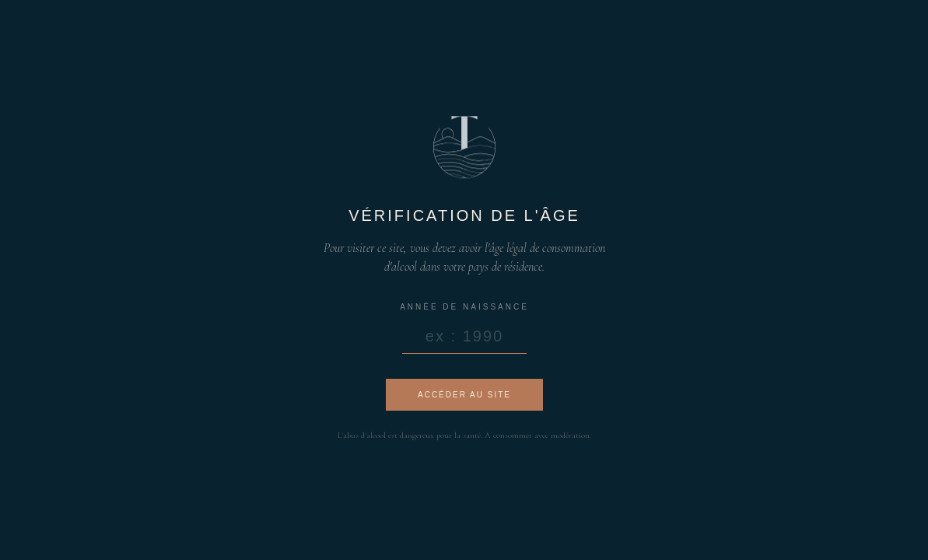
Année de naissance (464, 307)
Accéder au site (464, 395)
